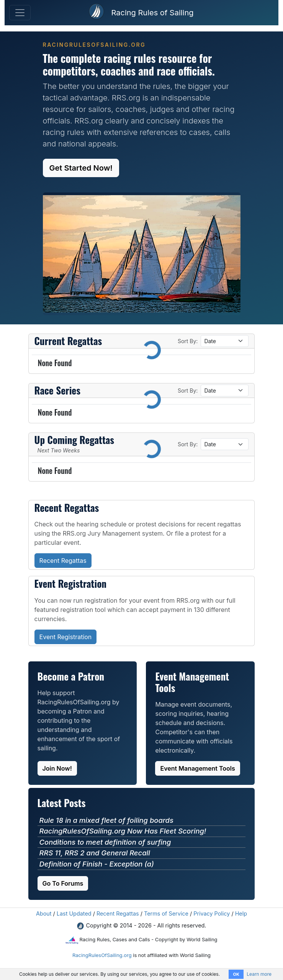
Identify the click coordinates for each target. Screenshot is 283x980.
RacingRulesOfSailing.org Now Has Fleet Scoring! (123, 831)
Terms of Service (166, 913)
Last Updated (74, 913)
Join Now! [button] (57, 768)
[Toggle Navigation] (20, 13)
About (44, 913)
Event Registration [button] (66, 637)
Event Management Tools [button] (197, 768)
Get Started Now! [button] (81, 168)
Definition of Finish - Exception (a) (97, 864)
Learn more (259, 974)
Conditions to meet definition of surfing (105, 842)
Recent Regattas (118, 913)
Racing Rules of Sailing (152, 13)
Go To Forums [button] (63, 883)
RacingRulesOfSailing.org (102, 955)
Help (241, 913)
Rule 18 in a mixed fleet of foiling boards (106, 820)
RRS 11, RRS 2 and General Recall (95, 853)
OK (236, 974)
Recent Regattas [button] (63, 561)
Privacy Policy (212, 913)
